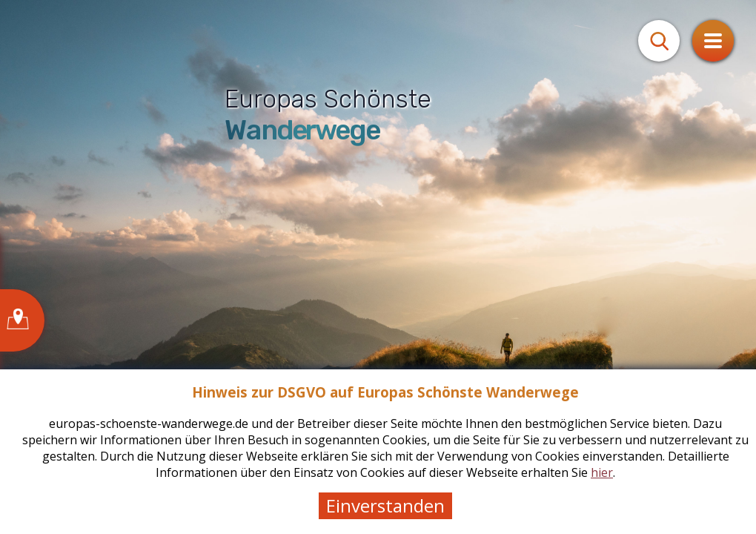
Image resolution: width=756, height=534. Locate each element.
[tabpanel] (378, 267)
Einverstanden (385, 505)
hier (602, 472)
